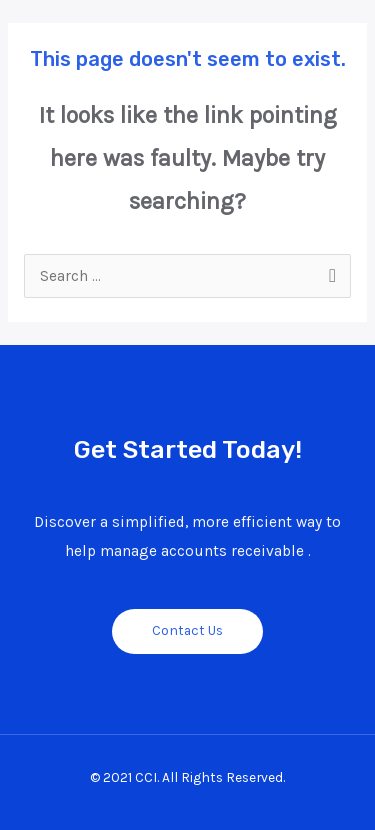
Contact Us (187, 630)
